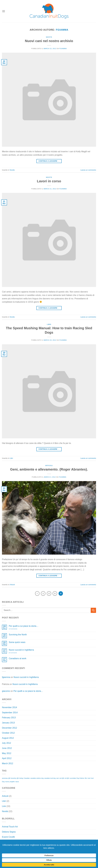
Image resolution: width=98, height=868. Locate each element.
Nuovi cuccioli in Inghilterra (21, 650)
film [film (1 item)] (86, 778)
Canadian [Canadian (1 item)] (27, 778)
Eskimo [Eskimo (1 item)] (82, 778)
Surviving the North (18, 635)
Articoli (49, 466)
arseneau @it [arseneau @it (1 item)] (6, 778)
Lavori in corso (49, 181)
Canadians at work (18, 658)
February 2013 (9, 718)
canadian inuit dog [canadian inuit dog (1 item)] (50, 778)
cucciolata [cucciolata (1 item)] (73, 778)
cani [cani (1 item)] (58, 778)
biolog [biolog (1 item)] (21, 778)
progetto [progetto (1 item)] (12, 782)
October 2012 (8, 733)
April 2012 (7, 758)
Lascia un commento (88, 170)
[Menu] (4, 11)
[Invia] (93, 610)
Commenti (13, 653)
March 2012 (8, 763)
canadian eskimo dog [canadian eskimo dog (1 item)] (37, 778)
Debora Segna (9, 832)
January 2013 (8, 723)
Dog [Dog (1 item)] (78, 778)
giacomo (6, 691)
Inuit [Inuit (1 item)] (89, 778)
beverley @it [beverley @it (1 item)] (15, 778)
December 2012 (9, 728)
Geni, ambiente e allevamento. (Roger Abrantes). (49, 469)
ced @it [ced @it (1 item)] (62, 778)
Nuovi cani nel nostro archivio (49, 41)
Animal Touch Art (10, 827)
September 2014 (10, 713)
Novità (49, 37)
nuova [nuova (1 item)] (7, 782)
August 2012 (8, 738)
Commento (13, 629)
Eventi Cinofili (8, 837)
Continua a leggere (49, 161)
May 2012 (7, 753)
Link (4, 806)
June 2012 (7, 748)
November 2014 (9, 707)
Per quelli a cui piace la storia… (24, 626)
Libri (49, 324)
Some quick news (17, 642)
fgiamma (62, 30)
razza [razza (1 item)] (17, 782)
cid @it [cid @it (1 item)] (67, 778)
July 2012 (7, 743)
